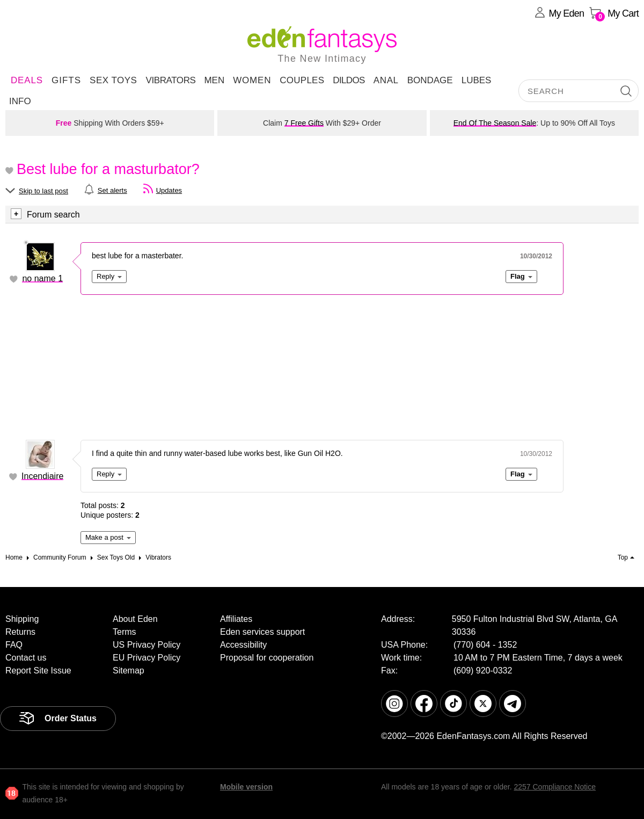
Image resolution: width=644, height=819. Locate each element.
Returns (20, 632)
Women (252, 80)
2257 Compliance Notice (555, 787)
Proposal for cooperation (267, 658)
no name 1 (42, 278)
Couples (302, 80)
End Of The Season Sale (495, 123)
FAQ (14, 645)
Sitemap (129, 671)
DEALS (27, 80)
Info (20, 101)
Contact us (26, 658)
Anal (386, 80)
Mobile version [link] (246, 787)
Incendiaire (42, 476)
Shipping (22, 619)
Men (214, 80)
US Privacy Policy (147, 645)
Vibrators (170, 80)
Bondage (430, 80)
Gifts (66, 80)
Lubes (477, 80)
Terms (125, 632)
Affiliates (236, 619)
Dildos (349, 80)
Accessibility (243, 645)
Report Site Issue (38, 671)
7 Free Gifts (304, 123)
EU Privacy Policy (147, 658)
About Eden (135, 619)
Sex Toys (113, 80)
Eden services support (262, 632)
